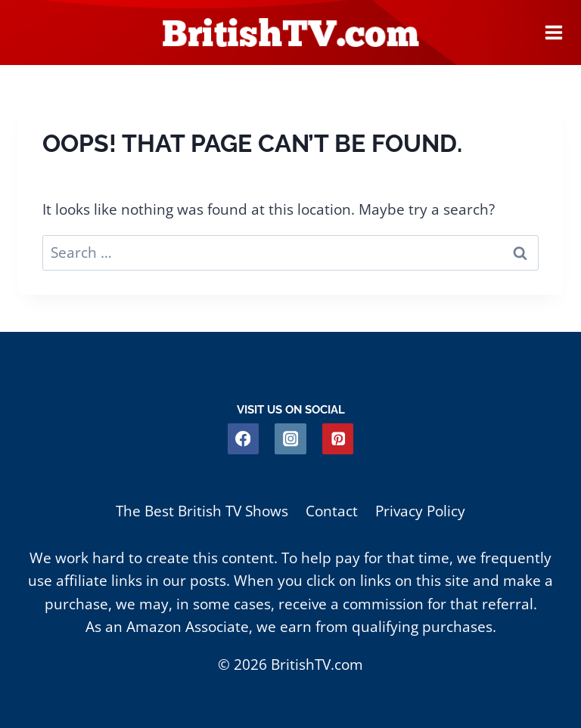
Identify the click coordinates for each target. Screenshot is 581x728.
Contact (332, 511)
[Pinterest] (338, 439)
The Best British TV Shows (202, 511)
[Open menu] (554, 33)
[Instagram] (290, 439)
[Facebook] (243, 439)
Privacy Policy (420, 511)
